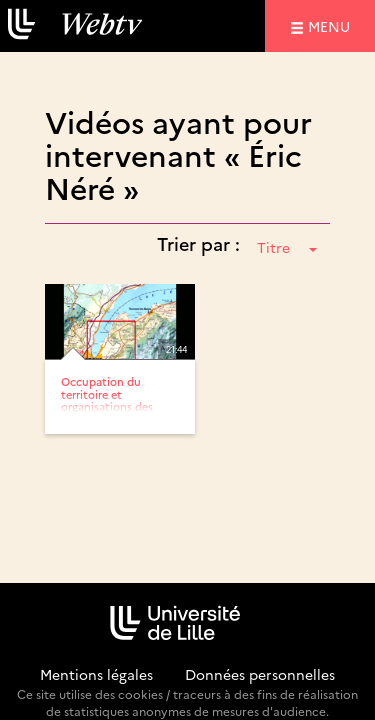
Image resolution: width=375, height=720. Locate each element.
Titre (287, 247)
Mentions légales (96, 674)
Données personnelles (260, 674)
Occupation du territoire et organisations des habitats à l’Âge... (107, 399)
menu (332, 25)
